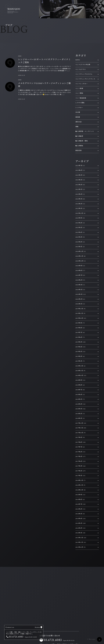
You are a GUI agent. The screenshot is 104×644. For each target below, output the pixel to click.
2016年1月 (80, 533)
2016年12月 (81, 480)
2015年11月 (81, 542)
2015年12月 (81, 538)
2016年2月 (81, 528)
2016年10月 (81, 490)
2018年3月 (81, 409)
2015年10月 (81, 547)
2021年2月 (80, 242)
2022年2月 (80, 204)
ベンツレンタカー (82, 84)
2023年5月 (80, 175)
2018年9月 (80, 380)
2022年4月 (80, 194)
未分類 (78, 112)
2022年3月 (80, 199)
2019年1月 (80, 361)
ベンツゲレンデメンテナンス (85, 79)
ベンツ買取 (79, 93)
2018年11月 (80, 371)
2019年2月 (80, 356)
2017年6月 (80, 452)
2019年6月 (80, 337)
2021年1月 (80, 247)
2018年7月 (80, 390)
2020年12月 (81, 252)
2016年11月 (80, 485)
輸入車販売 (79, 136)
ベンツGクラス (81, 70)
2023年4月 (80, 180)
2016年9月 (80, 495)
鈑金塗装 (79, 151)
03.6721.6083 (53, 640)
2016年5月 (80, 514)
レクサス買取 (80, 103)
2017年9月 (80, 437)
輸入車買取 (79, 146)
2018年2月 (80, 414)
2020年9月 (80, 266)
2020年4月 (80, 290)
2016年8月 (80, 500)
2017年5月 (81, 457)
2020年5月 (80, 285)
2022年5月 (80, 189)
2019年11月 (80, 313)
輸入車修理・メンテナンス (85, 131)
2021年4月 (80, 232)
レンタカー (79, 108)
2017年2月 (81, 471)
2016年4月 (81, 519)
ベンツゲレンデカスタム (84, 74)
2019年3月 (80, 352)
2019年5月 (81, 342)
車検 (77, 127)
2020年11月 (81, 256)
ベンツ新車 (79, 89)
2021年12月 (81, 213)
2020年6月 (80, 280)
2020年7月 (80, 275)
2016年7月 (81, 504)
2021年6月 (80, 223)
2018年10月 (81, 376)
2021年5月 (80, 228)
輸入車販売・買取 (82, 141)
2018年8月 (80, 385)
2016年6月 (80, 509)
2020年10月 (81, 261)
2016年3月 (81, 523)
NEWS (78, 60)
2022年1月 (80, 209)
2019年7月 (80, 333)
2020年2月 (80, 299)
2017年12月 (81, 423)
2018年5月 (80, 399)
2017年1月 (80, 476)
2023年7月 (80, 166)
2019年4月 (81, 347)
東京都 (78, 117)
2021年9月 (80, 218)
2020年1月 (80, 304)
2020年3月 (81, 294)
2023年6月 (80, 170)
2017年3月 (81, 466)
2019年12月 (81, 309)
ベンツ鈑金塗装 (81, 98)
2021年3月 (80, 237)
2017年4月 (81, 461)
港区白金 (79, 122)
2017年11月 (81, 428)
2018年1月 (80, 418)
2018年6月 (80, 395)
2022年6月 (80, 185)
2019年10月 (81, 318)
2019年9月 (80, 323)
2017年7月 (80, 447)
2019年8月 (80, 328)
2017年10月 (81, 433)
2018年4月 (81, 404)
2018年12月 (81, 366)
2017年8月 (81, 442)
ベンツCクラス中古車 (83, 65)
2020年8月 (80, 271)
